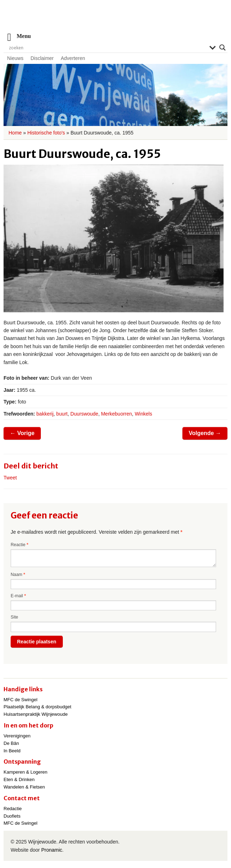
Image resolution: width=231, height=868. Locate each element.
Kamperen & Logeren (26, 772)
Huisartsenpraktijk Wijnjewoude (36, 714)
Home (15, 133)
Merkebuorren (117, 414)
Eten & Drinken (19, 779)
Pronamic (52, 850)
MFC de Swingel (20, 700)
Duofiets (12, 816)
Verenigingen (17, 736)
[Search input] (107, 48)
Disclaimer (42, 58)
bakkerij (45, 414)
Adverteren (73, 58)
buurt (62, 414)
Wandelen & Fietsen (24, 787)
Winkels (144, 414)
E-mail (18, 596)
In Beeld (12, 751)
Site (14, 617)
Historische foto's (46, 133)
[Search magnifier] (222, 48)
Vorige (22, 433)
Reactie (20, 545)
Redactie (13, 809)
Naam (18, 575)
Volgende (205, 433)
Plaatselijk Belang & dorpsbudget (37, 707)
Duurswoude (84, 414)
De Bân (11, 743)
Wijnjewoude (116, 20)
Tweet (10, 478)
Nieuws (15, 58)
